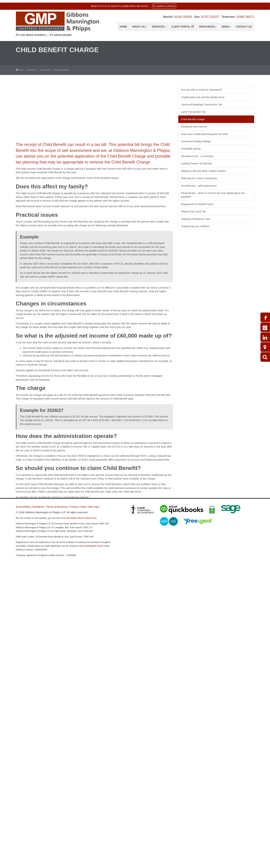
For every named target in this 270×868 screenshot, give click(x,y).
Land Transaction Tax (193, 112)
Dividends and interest (194, 127)
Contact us (244, 27)
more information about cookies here (79, 518)
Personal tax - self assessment (199, 186)
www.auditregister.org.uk (91, 546)
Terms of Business (57, 507)
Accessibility (23, 507)
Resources (208, 27)
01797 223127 (210, 17)
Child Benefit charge (193, 119)
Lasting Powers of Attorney (197, 163)
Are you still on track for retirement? (202, 90)
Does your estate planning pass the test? (205, 134)
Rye (197, 17)
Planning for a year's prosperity (199, 178)
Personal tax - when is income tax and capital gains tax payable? (213, 195)
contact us (149, 581)
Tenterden (228, 17)
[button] (135, 6)
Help (83, 507)
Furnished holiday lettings (196, 141)
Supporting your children (195, 226)
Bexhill (168, 17)
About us (139, 27)
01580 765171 (245, 17)
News (226, 27)
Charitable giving (191, 149)
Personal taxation (62, 70)
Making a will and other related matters (204, 171)
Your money (45, 70)
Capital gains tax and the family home (203, 97)
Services (159, 27)
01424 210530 (183, 17)
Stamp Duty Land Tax (193, 211)
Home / (22, 70)
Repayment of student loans (197, 204)
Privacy (74, 507)
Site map (93, 507)
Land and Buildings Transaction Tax (202, 104)
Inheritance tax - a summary (197, 156)
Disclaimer (38, 507)
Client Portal (183, 27)
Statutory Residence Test (195, 219)
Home (123, 27)
